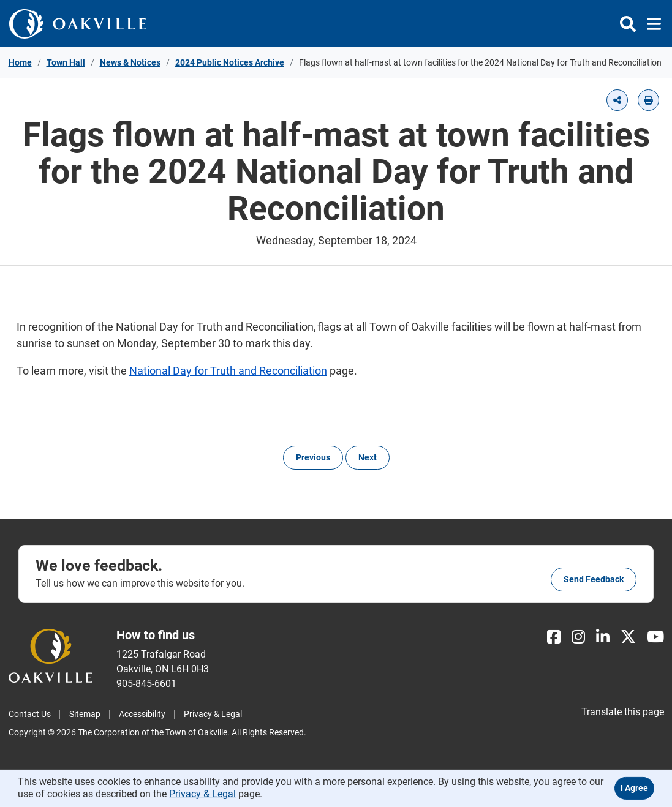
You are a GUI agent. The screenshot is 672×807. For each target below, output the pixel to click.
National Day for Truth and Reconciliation (228, 371)
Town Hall (66, 62)
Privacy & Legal (213, 714)
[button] (617, 100)
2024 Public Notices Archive (230, 62)
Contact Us (30, 714)
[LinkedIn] (603, 637)
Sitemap (85, 714)
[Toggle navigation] (650, 24)
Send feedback (594, 579)
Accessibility (142, 714)
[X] (628, 637)
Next (368, 457)
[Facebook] (554, 637)
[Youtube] (655, 637)
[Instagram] (578, 637)
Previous (313, 457)
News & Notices (130, 62)
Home (20, 62)
